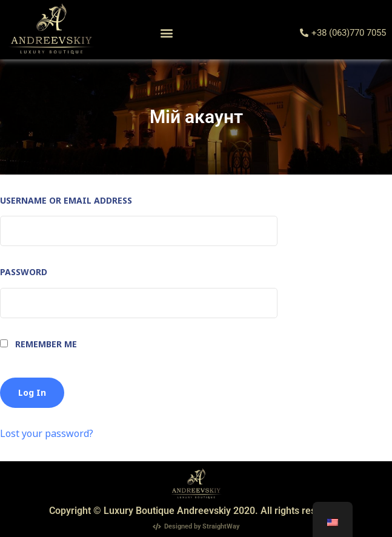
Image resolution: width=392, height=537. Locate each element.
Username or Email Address (66, 200)
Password (24, 272)
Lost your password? (47, 433)
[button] (166, 33)
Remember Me (38, 344)
